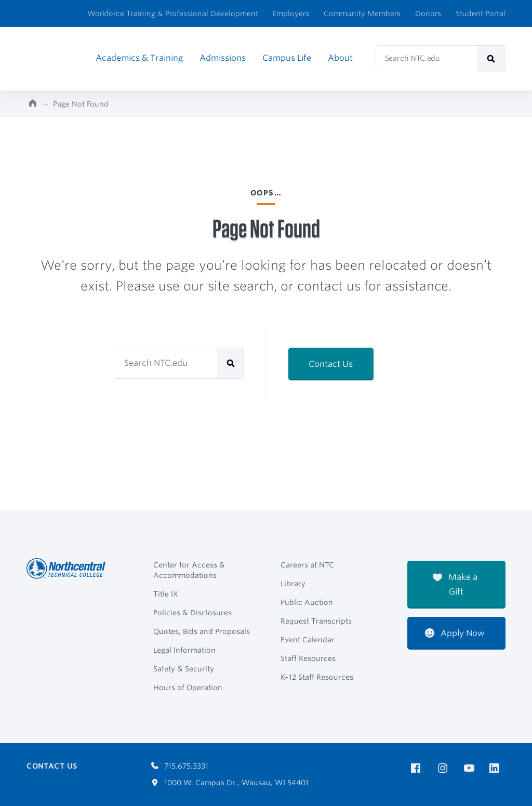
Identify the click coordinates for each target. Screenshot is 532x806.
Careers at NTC (307, 565)
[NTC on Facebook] (417, 768)
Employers (291, 14)
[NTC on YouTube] (471, 768)
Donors (428, 14)
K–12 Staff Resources (317, 677)
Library (293, 584)
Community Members (362, 14)
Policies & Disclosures (192, 613)
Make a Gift (455, 584)
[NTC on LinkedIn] (497, 769)
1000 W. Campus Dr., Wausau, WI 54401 (230, 783)
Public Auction (307, 602)
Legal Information (184, 650)
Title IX (166, 594)
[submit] (491, 59)
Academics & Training (139, 58)
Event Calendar (308, 640)
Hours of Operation (188, 688)
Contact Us (331, 364)
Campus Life (287, 58)
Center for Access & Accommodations (189, 570)
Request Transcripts (316, 621)
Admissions (223, 58)
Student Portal (481, 14)
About (340, 58)
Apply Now (455, 633)
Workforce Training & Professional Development (173, 14)
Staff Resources (308, 658)
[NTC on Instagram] (444, 768)
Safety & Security (184, 669)
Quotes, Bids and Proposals (202, 631)
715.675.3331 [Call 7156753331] (180, 766)
